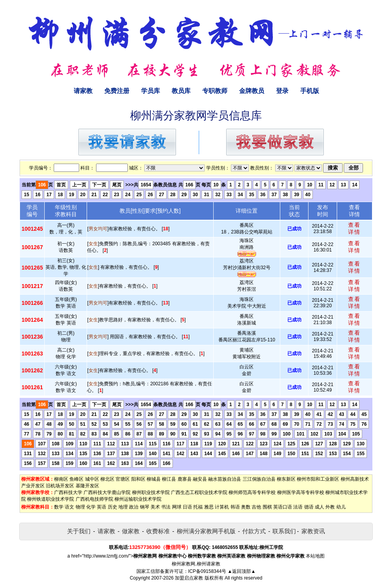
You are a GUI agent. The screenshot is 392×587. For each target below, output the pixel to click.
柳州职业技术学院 (151, 492)
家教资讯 (313, 531)
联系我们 (284, 531)
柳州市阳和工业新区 (318, 479)
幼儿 (341, 507)
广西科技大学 (68, 492)
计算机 (222, 507)
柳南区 (61, 479)
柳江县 (169, 479)
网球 (177, 507)
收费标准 (158, 531)
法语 (298, 507)
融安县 (200, 479)
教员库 (181, 91)
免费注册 (117, 91)
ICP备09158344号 (207, 571)
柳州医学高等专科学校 (301, 492)
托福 (198, 507)
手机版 (310, 91)
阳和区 (138, 479)
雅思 (209, 507)
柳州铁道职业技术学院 (51, 499)
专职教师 (215, 91)
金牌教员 (252, 91)
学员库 (151, 91)
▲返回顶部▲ (241, 571)
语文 (69, 507)
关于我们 (79, 531)
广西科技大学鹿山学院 (107, 492)
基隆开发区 (87, 486)
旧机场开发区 (60, 486)
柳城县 (154, 479)
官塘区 (123, 479)
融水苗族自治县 (225, 479)
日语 (187, 507)
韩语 (235, 507)
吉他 (256, 507)
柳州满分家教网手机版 (206, 531)
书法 (166, 507)
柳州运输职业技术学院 (138, 499)
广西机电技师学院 (94, 499)
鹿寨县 (185, 479)
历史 (113, 507)
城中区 (92, 479)
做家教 (131, 531)
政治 (134, 507)
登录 (282, 91)
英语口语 (283, 507)
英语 (102, 507)
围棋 (267, 507)
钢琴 (145, 507)
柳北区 (107, 479)
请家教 (83, 91)
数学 (59, 507)
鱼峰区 (76, 479)
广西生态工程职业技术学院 (199, 492)
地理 (123, 507)
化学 (91, 507)
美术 (155, 507)
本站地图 (315, 556)
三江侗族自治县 (259, 479)
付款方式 (254, 531)
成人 (319, 507)
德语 (309, 507)
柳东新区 (286, 479)
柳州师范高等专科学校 (252, 492)
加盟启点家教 (189, 578)
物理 (80, 507)
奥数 (246, 507)
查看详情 (354, 228)
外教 (330, 507)
